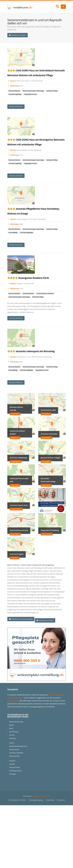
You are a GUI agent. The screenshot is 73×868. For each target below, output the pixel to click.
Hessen (12, 743)
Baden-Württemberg (16, 722)
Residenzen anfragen (17, 35)
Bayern (12, 725)
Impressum (61, 800)
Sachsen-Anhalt (14, 767)
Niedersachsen (14, 750)
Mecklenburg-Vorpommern (18, 746)
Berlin (11, 728)
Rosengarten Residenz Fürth (34, 278)
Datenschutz (50, 800)
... (8, 101)
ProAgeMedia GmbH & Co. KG (41, 796)
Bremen (12, 735)
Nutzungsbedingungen (36, 800)
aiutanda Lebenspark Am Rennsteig (35, 351)
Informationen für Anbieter (18, 800)
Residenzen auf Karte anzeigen (21, 619)
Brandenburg (14, 732)
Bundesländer (13, 701)
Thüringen (13, 774)
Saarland (12, 761)
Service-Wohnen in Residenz (45, 293)
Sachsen (12, 764)
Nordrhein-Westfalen (16, 753)
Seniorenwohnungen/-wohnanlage (33, 91)
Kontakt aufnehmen (16, 106)
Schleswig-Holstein (16, 771)
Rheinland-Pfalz (14, 756)
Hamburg (12, 738)
